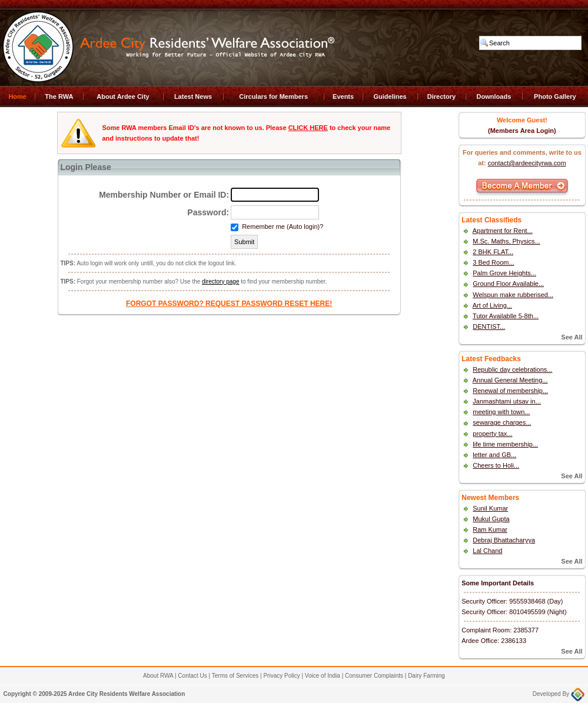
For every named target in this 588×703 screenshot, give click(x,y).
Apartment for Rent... (503, 231)
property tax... (492, 434)
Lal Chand (487, 551)
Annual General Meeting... (510, 380)
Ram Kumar (490, 529)
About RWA (158, 676)
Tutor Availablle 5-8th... (506, 316)
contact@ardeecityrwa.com (527, 163)
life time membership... (505, 444)
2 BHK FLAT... (493, 252)
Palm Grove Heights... (504, 273)
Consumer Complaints (374, 676)
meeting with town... (501, 412)
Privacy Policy (281, 676)
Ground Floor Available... (508, 284)
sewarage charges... (502, 422)
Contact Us (192, 676)
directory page (220, 281)
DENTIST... (489, 326)
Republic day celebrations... (512, 369)
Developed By (559, 694)
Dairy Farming (426, 676)
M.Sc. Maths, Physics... (506, 241)
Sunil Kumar (490, 508)
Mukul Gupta (491, 519)
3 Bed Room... (493, 262)
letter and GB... (494, 455)
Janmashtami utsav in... (507, 401)
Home (17, 96)
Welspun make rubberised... (513, 295)
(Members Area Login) (522, 131)
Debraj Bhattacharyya (504, 540)
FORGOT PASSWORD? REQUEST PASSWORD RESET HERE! (229, 304)
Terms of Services (235, 676)
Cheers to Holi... (496, 465)
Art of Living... (492, 305)
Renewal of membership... (510, 391)
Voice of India (323, 676)
